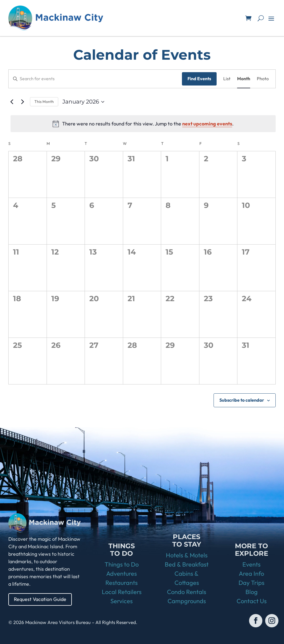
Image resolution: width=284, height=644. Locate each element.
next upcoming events (207, 124)
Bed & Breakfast (187, 564)
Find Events (199, 79)
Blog (252, 592)
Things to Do (122, 564)
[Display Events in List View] (227, 79)
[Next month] (22, 102)
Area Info (251, 573)
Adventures (121, 573)
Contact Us (252, 601)
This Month (44, 102)
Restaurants (121, 583)
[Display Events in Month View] (244, 79)
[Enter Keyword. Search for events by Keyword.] (95, 79)
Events (251, 564)
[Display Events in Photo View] (263, 79)
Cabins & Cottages (187, 578)
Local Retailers (122, 592)
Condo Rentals (187, 592)
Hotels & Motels (187, 555)
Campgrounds (187, 601)
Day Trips (251, 583)
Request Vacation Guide (40, 599)
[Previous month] (12, 102)
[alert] (143, 124)
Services (121, 601)
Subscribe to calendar (242, 400)
